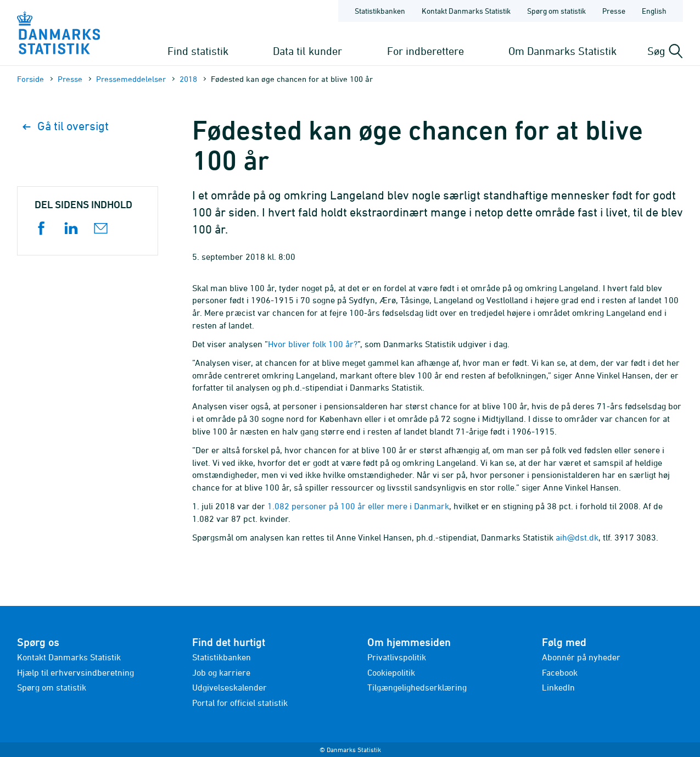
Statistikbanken (380, 11)
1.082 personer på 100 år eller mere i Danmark (358, 506)
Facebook (560, 672)
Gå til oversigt (66, 126)
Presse (70, 79)
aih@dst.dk (577, 537)
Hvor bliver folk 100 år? (313, 344)
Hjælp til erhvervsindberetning (75, 672)
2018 (188, 79)
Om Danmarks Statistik (562, 51)
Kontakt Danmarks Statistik (69, 657)
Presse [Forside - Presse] (614, 11)
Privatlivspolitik (397, 657)
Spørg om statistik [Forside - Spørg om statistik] (556, 11)
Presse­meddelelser (131, 79)
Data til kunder (307, 51)
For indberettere (425, 51)
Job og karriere (221, 672)
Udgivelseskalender (229, 687)
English (654, 11)
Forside (30, 79)
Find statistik (198, 51)
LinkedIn (558, 687)
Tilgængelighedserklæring (417, 687)
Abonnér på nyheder (581, 657)
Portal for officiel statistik (240, 703)
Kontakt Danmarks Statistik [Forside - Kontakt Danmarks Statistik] (466, 11)
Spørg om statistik (52, 687)
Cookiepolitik (391, 672)
